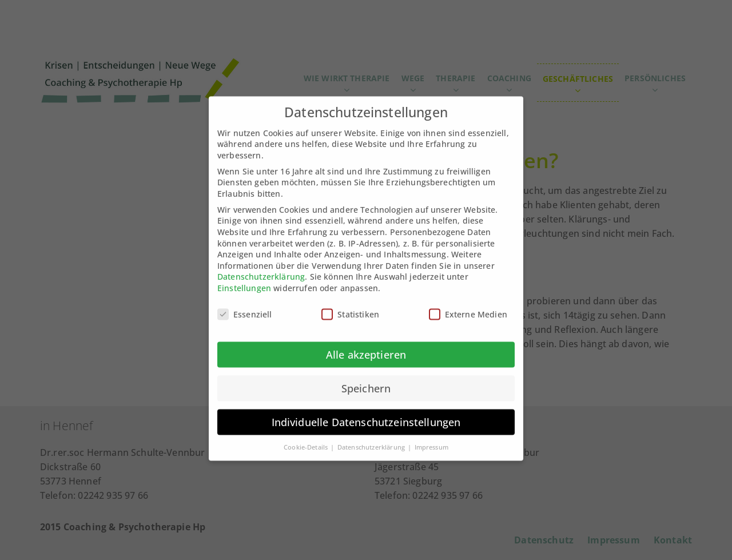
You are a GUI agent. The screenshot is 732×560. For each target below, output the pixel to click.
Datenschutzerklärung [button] (372, 438)
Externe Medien (468, 305)
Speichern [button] (366, 379)
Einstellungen (244, 279)
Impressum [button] (431, 438)
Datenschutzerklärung (261, 267)
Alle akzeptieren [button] (366, 345)
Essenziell (245, 305)
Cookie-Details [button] (307, 438)
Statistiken (350, 305)
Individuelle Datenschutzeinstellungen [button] (366, 412)
